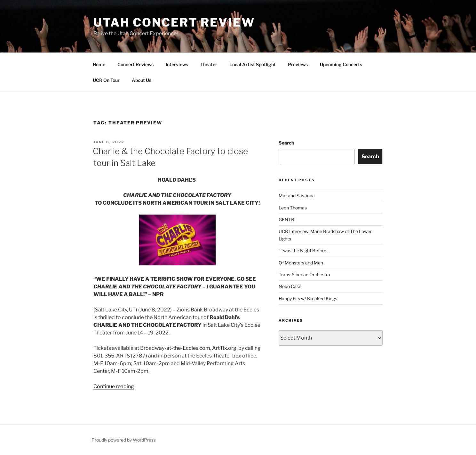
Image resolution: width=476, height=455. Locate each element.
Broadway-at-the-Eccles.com (175, 348)
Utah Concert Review (174, 22)
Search (286, 143)
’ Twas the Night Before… (304, 251)
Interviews (177, 64)
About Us (142, 80)
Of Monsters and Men (301, 263)
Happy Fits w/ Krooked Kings (308, 298)
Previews (298, 64)
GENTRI (287, 220)
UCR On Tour (106, 80)
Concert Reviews (135, 64)
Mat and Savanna (297, 196)
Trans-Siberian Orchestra (304, 275)
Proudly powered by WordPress (124, 440)
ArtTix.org (224, 348)
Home (99, 64)
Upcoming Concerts (341, 64)
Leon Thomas (293, 208)
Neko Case (290, 286)
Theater (209, 64)
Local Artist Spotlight (253, 64)
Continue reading (114, 386)
